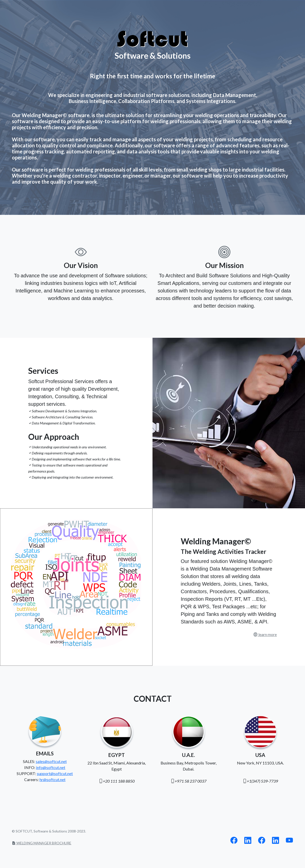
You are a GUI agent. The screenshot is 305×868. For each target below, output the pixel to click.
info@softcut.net (51, 767)
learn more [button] (267, 634)
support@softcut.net (55, 773)
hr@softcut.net (53, 779)
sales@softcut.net (51, 761)
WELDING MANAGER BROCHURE (42, 843)
